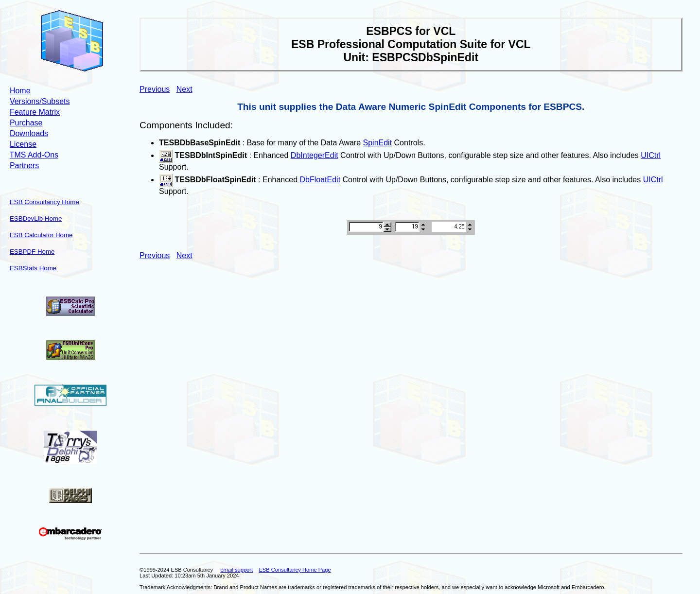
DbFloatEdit (320, 180)
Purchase (26, 123)
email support (236, 570)
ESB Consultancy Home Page (295, 570)
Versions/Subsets (40, 101)
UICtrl (651, 155)
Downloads (29, 133)
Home (20, 91)
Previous (155, 89)
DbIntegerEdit (315, 155)
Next (184, 89)
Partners (24, 166)
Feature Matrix (35, 112)
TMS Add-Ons (34, 155)
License (23, 144)
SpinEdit (378, 143)
